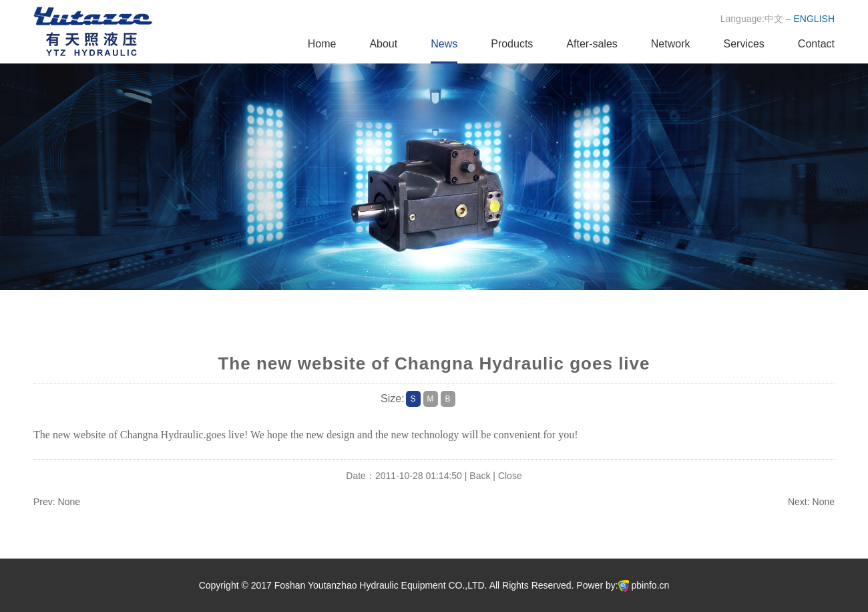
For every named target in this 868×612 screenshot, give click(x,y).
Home (322, 44)
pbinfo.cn (651, 585)
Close (510, 476)
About (383, 44)
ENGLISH (814, 19)
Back (480, 476)
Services (744, 44)
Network (671, 44)
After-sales (592, 44)
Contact (816, 44)
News (444, 44)
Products (512, 44)
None (69, 502)
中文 (774, 19)
